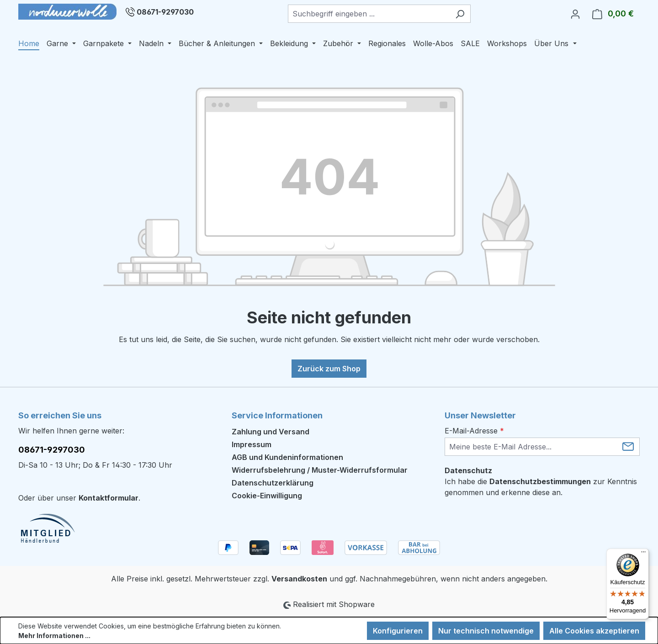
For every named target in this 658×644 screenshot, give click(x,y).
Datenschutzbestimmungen (540, 481)
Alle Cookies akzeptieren (594, 631)
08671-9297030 (165, 12)
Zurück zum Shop (329, 369)
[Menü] (643, 554)
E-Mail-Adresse (474, 431)
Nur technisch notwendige (486, 631)
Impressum (252, 444)
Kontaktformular (109, 498)
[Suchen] (460, 14)
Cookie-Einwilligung (267, 496)
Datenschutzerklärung (273, 483)
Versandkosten (299, 579)
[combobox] (369, 14)
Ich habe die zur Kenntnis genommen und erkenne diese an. (541, 487)
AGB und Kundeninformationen (287, 457)
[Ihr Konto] (575, 14)
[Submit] (628, 446)
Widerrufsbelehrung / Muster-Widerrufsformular (320, 470)
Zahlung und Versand (271, 432)
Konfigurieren (398, 631)
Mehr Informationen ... (54, 636)
